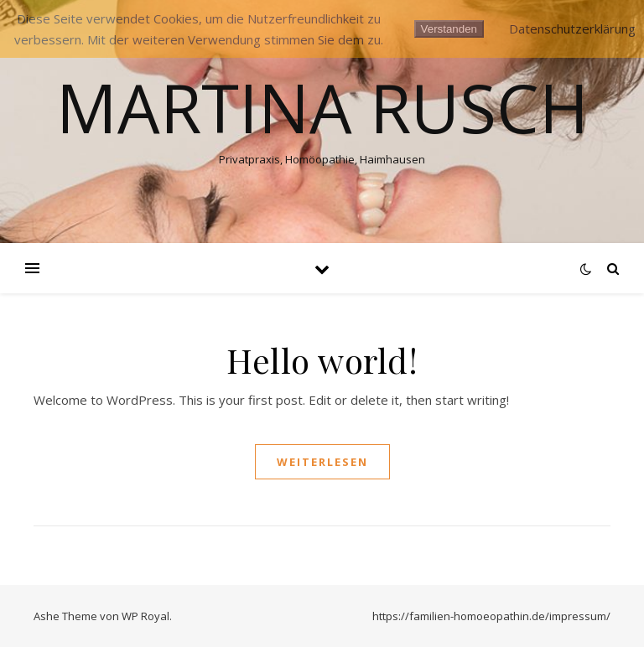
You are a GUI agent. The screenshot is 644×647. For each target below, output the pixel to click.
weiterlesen (322, 462)
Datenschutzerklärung (572, 28)
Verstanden (449, 29)
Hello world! (322, 360)
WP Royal (145, 616)
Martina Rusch (322, 107)
